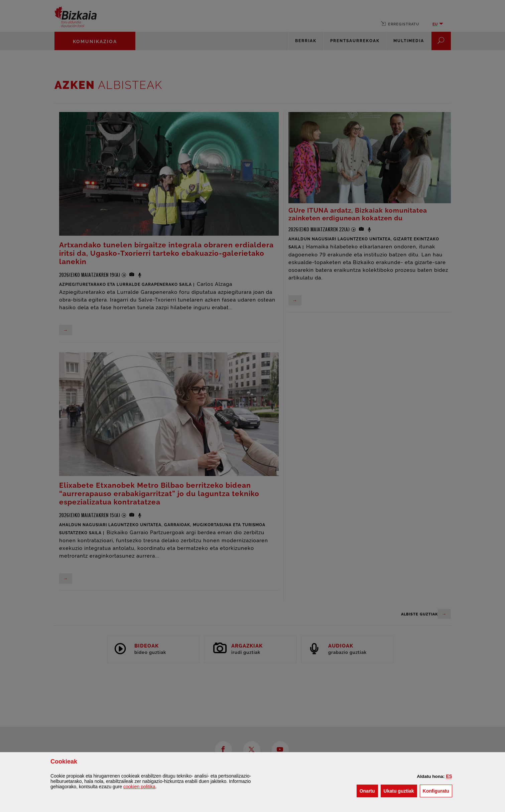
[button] (449, 776)
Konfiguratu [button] (437, 790)
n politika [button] (139, 787)
